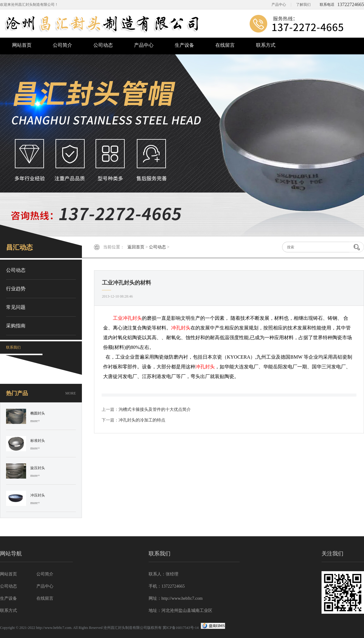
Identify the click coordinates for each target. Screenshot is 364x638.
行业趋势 (16, 289)
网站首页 (22, 45)
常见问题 (16, 307)
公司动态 (103, 45)
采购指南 (16, 326)
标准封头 (38, 441)
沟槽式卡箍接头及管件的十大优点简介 (155, 409)
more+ (35, 421)
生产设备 (184, 45)
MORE (71, 393)
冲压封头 (38, 495)
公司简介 (62, 45)
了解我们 (303, 5)
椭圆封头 (38, 413)
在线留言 (225, 45)
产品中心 (279, 5)
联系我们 (13, 347)
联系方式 (266, 45)
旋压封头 (38, 468)
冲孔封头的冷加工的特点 (142, 420)
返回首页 (136, 247)
